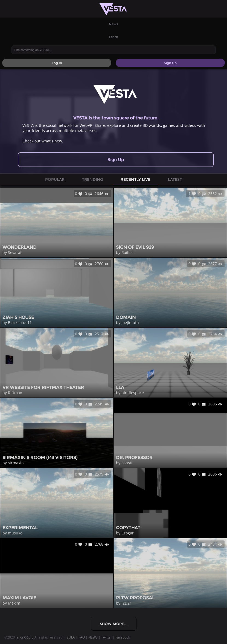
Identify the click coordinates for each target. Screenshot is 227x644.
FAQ (82, 637)
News (113, 24)
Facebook (123, 637)
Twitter (107, 637)
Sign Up (116, 160)
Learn (113, 37)
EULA (71, 637)
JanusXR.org (25, 637)
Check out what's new (42, 141)
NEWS (93, 637)
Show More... (114, 624)
